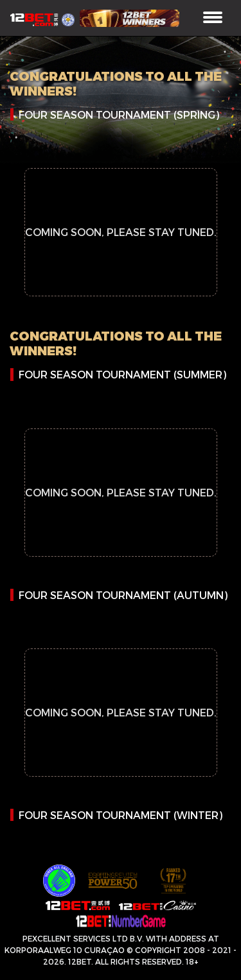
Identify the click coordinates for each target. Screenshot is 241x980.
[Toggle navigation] (213, 18)
